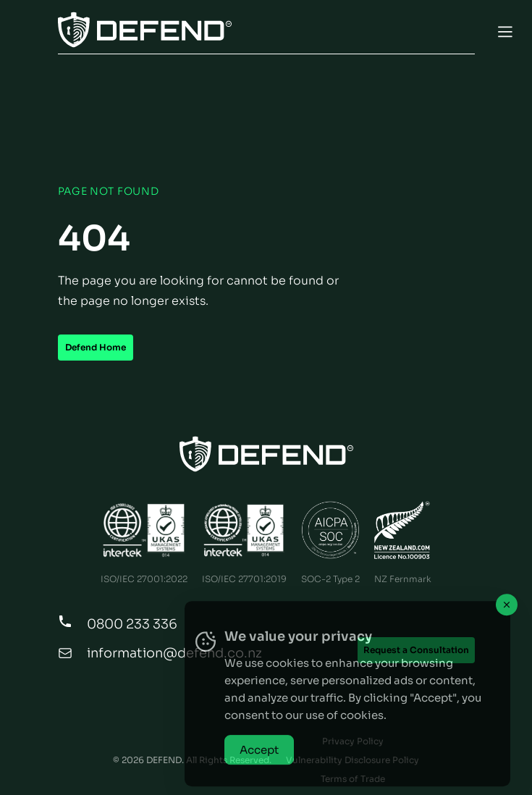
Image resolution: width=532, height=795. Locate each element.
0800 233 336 (132, 624)
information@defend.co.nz (174, 653)
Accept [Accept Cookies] (259, 767)
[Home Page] (266, 454)
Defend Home (96, 347)
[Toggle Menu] (266, 31)
